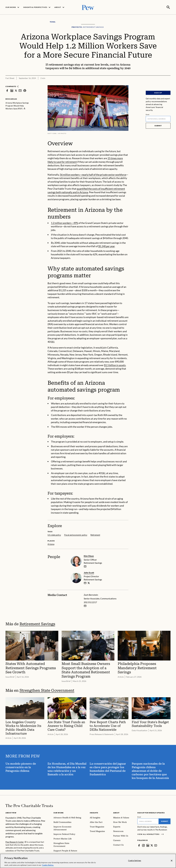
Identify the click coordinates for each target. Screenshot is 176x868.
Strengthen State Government (47, 690)
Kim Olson (89, 556)
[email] (85, 566)
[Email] (158, 119)
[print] (25, 90)
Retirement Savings (37, 624)
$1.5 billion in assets (115, 365)
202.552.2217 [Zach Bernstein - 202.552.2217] (90, 602)
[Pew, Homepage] (88, 7)
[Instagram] (143, 845)
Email (148, 114)
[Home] (29, 805)
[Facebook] (139, 845)
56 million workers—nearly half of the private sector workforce (93, 174)
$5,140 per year (106, 246)
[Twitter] (152, 845)
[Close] (172, 861)
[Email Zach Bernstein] (85, 606)
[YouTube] (156, 845)
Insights (94, 812)
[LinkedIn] (148, 845)
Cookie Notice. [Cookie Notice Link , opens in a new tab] (48, 865)
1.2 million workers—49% (65, 223)
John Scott (89, 572)
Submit (158, 125)
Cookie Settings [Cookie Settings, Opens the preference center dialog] (135, 861)
